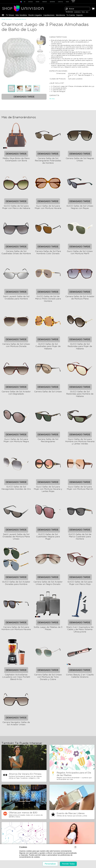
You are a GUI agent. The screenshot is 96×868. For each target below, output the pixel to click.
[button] (3, 15)
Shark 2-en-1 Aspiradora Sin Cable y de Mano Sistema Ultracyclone (80, 630)
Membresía (60, 15)
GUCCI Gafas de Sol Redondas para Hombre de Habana (80, 394)
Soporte (79, 15)
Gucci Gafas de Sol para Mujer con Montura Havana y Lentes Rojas (48, 489)
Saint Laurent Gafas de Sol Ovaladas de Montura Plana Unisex (16, 537)
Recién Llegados (35, 15)
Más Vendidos (21, 15)
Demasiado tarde (24, 97)
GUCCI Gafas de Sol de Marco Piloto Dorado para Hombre (48, 299)
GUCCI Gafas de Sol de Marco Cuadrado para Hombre (80, 537)
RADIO (67, 2)
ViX (24, 2)
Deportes (52, 2)
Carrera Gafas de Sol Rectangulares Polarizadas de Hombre (48, 161)
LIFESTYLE (60, 2)
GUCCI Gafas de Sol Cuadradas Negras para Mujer (48, 537)
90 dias (52, 99)
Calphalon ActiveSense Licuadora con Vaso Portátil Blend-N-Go (16, 677)
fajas (83, 12)
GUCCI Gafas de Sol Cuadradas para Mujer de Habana (48, 346)
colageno (77, 12)
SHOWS (37, 2)
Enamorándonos (20, 19)
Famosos (45, 2)
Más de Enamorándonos (19, 117)
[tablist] (24, 88)
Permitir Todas (68, 864)
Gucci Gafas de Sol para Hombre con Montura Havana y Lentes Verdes (80, 442)
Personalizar (50, 864)
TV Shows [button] (10, 15)
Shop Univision (7, 19)
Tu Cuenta (71, 15)
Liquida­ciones (49, 15)
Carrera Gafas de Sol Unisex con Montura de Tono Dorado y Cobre (48, 677)
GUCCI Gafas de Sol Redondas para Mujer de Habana (80, 346)
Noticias (31, 2)
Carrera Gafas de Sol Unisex (48, 392)
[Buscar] (67, 9)
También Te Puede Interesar (22, 743)
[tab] (11, 88)
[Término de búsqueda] (77, 9)
